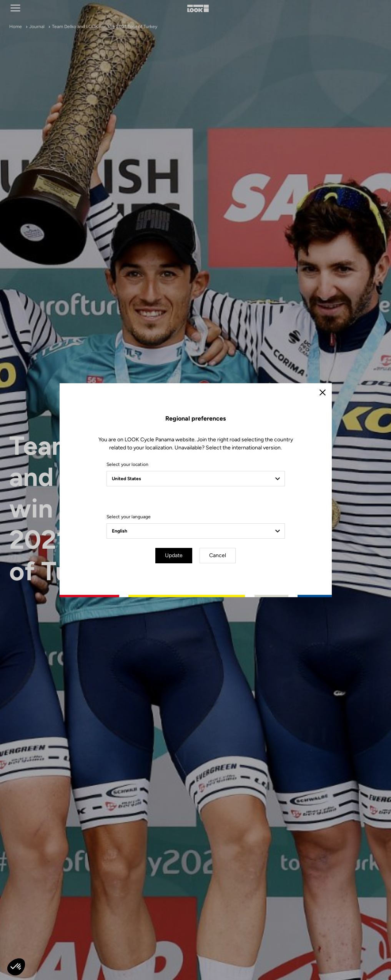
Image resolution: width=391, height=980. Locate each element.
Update (174, 555)
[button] (16, 967)
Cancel (218, 555)
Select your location (127, 464)
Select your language (129, 517)
